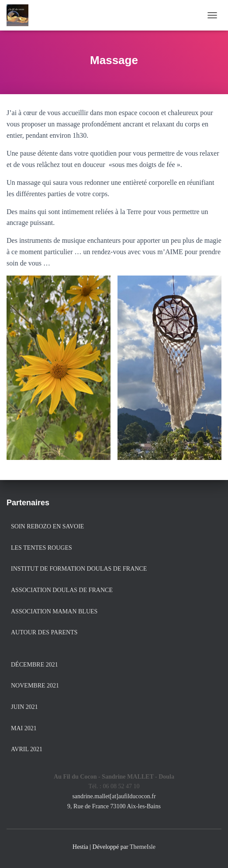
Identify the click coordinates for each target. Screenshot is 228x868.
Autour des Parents (44, 632)
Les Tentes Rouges (41, 548)
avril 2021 (27, 749)
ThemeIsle (143, 847)
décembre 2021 (35, 665)
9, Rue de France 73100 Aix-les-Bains (114, 806)
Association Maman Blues (54, 611)
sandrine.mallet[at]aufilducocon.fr (114, 796)
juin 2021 (24, 707)
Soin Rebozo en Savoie (47, 526)
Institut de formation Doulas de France (79, 569)
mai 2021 (24, 728)
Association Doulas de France (62, 590)
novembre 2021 (35, 686)
